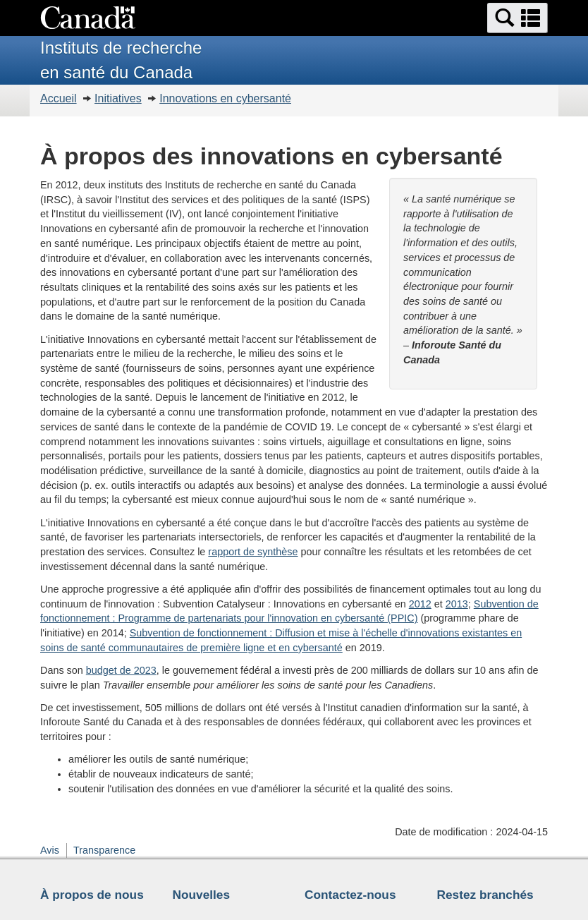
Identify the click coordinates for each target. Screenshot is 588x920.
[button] (517, 18)
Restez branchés (485, 895)
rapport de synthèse (253, 552)
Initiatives (118, 98)
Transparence (104, 850)
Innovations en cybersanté (225, 98)
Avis (50, 850)
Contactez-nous (350, 895)
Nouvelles (202, 895)
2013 (457, 604)
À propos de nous (92, 895)
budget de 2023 (121, 670)
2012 (420, 604)
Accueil (59, 98)
